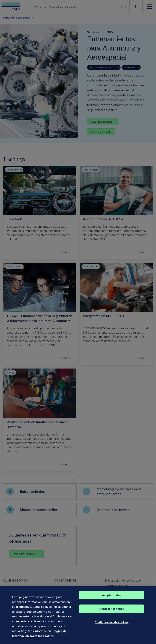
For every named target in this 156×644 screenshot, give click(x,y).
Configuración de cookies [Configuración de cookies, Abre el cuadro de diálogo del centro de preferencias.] (112, 625)
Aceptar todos (112, 598)
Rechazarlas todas (112, 612)
